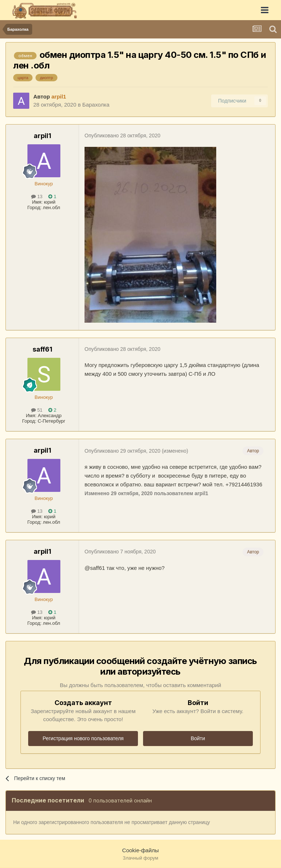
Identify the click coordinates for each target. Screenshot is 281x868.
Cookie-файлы (140, 850)
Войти (198, 738)
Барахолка (96, 105)
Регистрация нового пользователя (83, 738)
